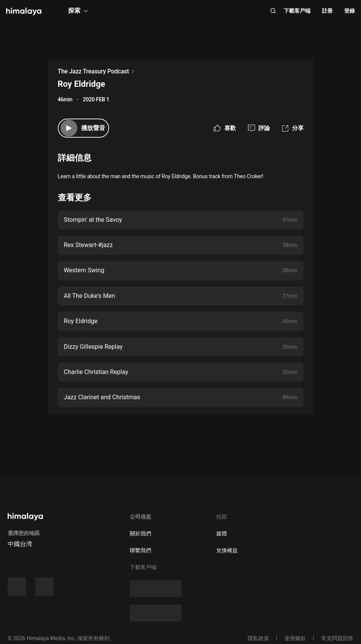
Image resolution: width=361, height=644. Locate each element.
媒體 (222, 533)
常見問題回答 (337, 638)
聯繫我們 (140, 550)
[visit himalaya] (24, 11)
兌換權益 (227, 550)
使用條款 (295, 638)
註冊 (327, 11)
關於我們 (140, 533)
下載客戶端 (297, 11)
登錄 (350, 11)
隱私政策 (258, 638)
